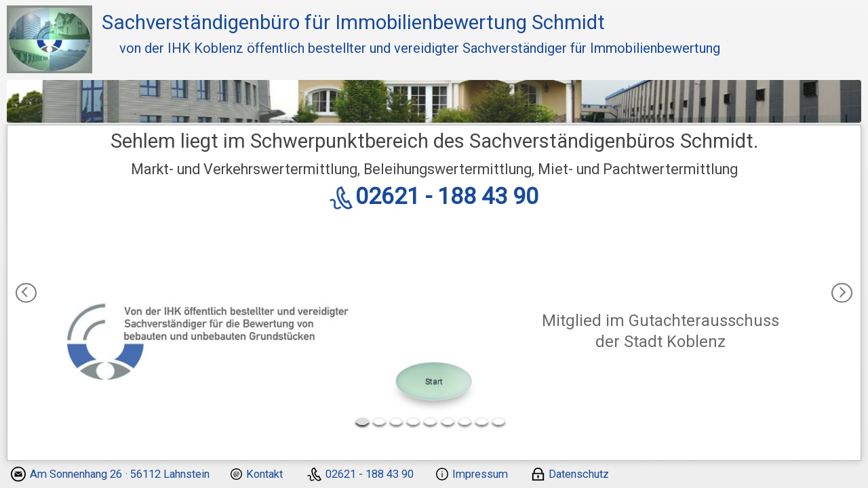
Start (434, 381)
